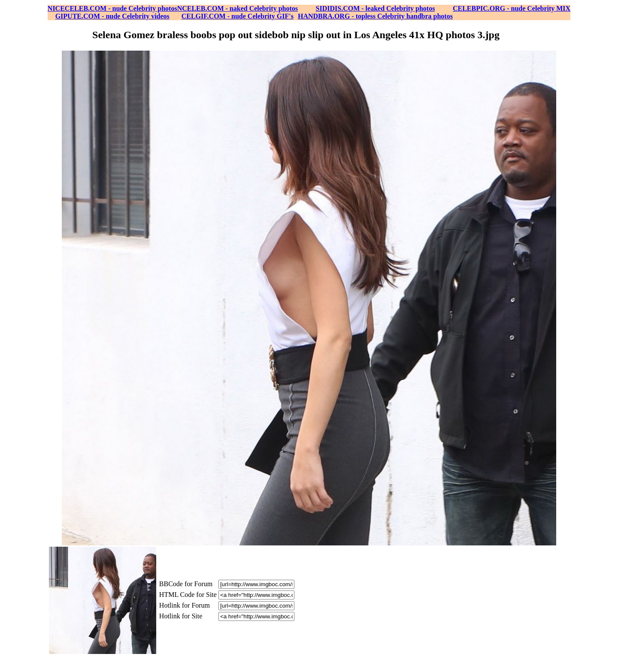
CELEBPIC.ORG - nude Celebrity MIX (512, 8)
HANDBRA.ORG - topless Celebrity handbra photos (375, 16)
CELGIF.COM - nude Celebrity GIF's (238, 16)
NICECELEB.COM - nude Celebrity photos (112, 8)
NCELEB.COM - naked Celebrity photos (238, 8)
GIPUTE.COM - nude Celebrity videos (112, 16)
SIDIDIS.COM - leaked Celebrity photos (376, 8)
